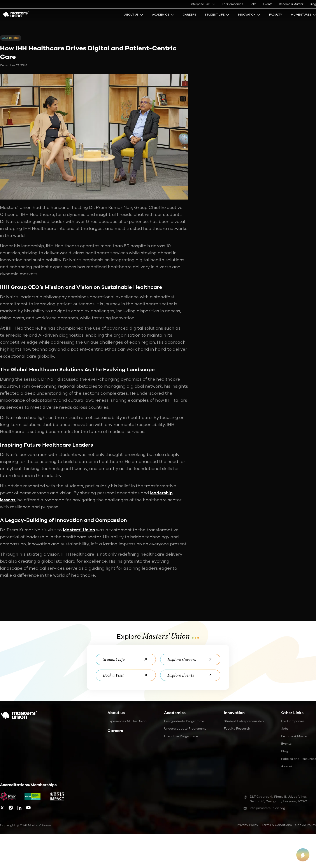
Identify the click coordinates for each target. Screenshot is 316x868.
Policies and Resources (299, 759)
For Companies (233, 4)
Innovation (249, 15)
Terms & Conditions (277, 825)
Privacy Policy (248, 825)
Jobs (253, 4)
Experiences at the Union (127, 721)
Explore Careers (190, 659)
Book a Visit (126, 675)
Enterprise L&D (202, 4)
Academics (163, 15)
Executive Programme (181, 736)
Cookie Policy (306, 825)
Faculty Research (237, 729)
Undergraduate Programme (185, 729)
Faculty (276, 15)
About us (116, 713)
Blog (313, 4)
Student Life (217, 15)
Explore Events (190, 675)
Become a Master (291, 4)
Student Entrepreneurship (244, 721)
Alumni (287, 766)
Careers (189, 15)
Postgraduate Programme (184, 721)
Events (268, 4)
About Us (134, 15)
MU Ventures (303, 15)
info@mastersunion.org (264, 808)
